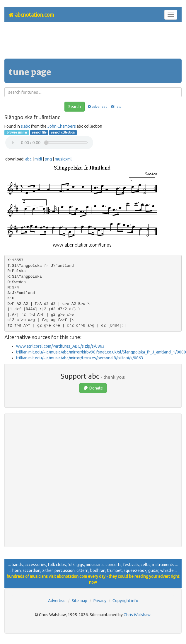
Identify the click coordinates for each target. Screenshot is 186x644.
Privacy (100, 601)
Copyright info (125, 601)
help (116, 106)
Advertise (57, 601)
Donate (93, 388)
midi (38, 159)
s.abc (25, 126)
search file (39, 132)
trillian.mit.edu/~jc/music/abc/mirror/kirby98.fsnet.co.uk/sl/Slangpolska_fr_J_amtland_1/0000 (101, 352)
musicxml (63, 159)
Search (75, 107)
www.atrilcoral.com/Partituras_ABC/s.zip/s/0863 (60, 346)
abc (28, 159)
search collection (63, 132)
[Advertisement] (93, 42)
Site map (80, 601)
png (48, 159)
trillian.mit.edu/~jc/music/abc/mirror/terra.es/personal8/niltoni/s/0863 (80, 358)
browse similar (17, 132)
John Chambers (62, 126)
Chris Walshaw (137, 615)
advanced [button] (97, 106)
